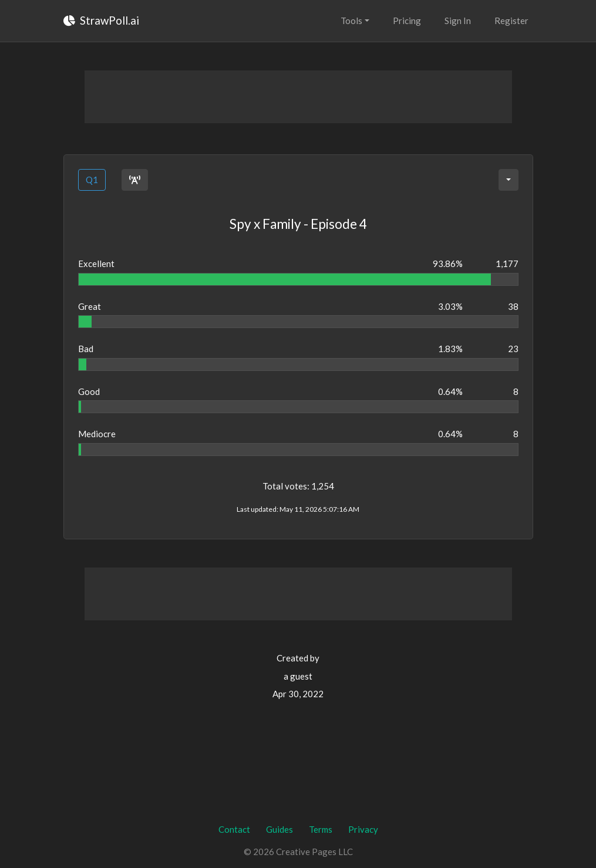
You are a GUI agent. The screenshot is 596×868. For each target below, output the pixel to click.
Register (511, 21)
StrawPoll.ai (101, 20)
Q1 (92, 180)
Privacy (363, 829)
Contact (234, 829)
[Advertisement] (298, 97)
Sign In (458, 21)
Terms (321, 829)
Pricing (407, 21)
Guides (280, 829)
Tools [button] (351, 21)
